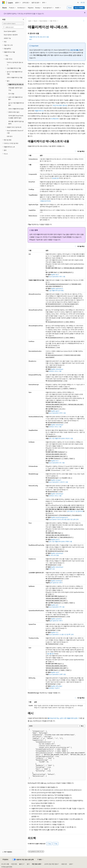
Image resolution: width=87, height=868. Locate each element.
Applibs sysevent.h (56, 619)
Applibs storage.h (56, 480)
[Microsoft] (4, 3)
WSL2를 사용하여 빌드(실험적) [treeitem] (16, 123)
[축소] (23, 19)
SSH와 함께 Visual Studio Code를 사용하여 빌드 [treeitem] (16, 117)
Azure (35, 21)
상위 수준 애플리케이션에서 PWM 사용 (60, 541)
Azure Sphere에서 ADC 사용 (57, 276)
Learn (30, 21)
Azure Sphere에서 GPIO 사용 (57, 413)
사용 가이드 (53, 21)
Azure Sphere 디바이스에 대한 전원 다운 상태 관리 (64, 519)
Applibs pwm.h (55, 539)
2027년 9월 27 (75, 50)
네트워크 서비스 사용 (55, 371)
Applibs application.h (57, 288)
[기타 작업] (84, 21)
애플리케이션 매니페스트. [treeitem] (16, 84)
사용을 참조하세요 (45, 201)
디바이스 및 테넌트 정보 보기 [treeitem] (15, 64)
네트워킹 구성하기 (54, 688)
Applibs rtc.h (55, 632)
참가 (28, 864)
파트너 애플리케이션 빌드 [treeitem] (16, 109)
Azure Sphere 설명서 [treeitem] (10, 31)
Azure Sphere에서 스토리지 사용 (58, 482)
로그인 (83, 2)
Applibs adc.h (55, 274)
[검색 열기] (78, 3)
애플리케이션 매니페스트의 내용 (39, 37)
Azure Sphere (43, 21)
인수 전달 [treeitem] (11, 94)
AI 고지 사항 (5, 864)
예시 (31, 39)
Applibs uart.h (55, 672)
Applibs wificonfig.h (57, 686)
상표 (70, 864)
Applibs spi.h (55, 605)
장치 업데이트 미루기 (56, 583)
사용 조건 (64, 864)
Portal (70, 8)
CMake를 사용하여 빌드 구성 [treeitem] (16, 89)
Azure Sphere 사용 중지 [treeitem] (11, 35)
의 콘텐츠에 (55, 119)
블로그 (21, 864)
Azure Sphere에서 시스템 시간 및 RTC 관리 (61, 634)
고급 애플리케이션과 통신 (56, 290)
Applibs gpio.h (55, 411)
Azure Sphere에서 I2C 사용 (57, 463)
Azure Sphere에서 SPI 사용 (56, 607)
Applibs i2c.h (55, 461)
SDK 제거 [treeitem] (10, 136)
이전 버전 (14, 864)
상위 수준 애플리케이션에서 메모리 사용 (61, 438)
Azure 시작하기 (79, 8)
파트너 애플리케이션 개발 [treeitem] (15, 77)
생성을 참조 (55, 178)
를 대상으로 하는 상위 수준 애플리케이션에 (63, 718)
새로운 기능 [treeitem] (7, 38)
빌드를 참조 (51, 654)
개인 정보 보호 (36, 864)
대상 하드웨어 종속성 (60, 105)
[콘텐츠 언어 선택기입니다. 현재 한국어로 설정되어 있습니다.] (5, 860)
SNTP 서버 (52, 569)
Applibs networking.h (57, 369)
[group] (57, 754)
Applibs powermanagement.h (59, 517)
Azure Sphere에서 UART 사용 (57, 674)
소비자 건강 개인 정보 (51, 864)
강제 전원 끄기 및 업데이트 (75, 511)
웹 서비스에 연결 (54, 555)
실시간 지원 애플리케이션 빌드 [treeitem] (16, 104)
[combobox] (13, 23)
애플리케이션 (39, 111)
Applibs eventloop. (56, 581)
